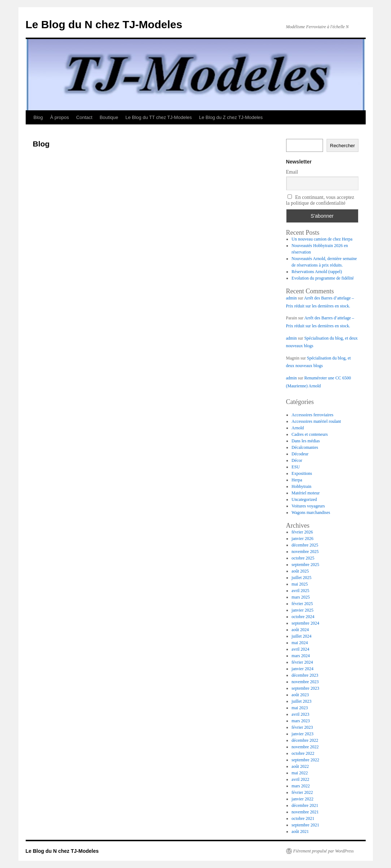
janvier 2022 (302, 799)
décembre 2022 (305, 740)
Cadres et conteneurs (310, 434)
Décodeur (300, 454)
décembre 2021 (305, 805)
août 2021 (300, 831)
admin (292, 298)
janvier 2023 (302, 734)
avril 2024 (300, 649)
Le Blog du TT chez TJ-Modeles (159, 117)
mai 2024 (300, 643)
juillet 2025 (301, 578)
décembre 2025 (305, 545)
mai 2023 (300, 708)
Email (292, 172)
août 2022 (300, 766)
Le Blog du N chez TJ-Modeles (104, 24)
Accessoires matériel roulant (316, 421)
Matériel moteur (306, 493)
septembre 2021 (305, 825)
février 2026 (302, 532)
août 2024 (300, 630)
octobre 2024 (303, 617)
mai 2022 (300, 773)
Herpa (297, 480)
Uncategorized (304, 499)
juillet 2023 (301, 701)
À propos (60, 117)
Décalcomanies (305, 447)
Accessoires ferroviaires (313, 415)
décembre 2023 (305, 675)
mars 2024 (301, 656)
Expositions (302, 473)
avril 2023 (300, 714)
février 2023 (302, 727)
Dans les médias (306, 441)
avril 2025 (300, 591)
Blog (38, 117)
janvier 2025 (302, 610)
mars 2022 (301, 786)
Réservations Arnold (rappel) (317, 272)
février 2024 (302, 662)
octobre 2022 (303, 753)
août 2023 (300, 695)
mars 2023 (301, 721)
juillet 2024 (301, 636)
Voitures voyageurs (308, 506)
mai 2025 (300, 584)
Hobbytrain (301, 486)
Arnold (298, 428)
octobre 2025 (303, 558)
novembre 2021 (305, 812)
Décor (297, 460)
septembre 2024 (305, 623)
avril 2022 (300, 779)
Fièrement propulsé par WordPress (324, 851)
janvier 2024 (302, 669)
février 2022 (302, 792)
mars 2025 (301, 597)
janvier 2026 (302, 539)
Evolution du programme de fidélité (323, 278)
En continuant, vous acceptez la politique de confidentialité (320, 200)
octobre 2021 (303, 818)
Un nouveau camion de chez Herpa (322, 239)
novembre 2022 (305, 747)
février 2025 (302, 604)
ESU (296, 467)
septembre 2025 (305, 565)
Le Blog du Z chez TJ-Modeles (231, 117)
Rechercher (342, 146)
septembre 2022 (305, 760)
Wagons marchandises (311, 512)
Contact (84, 117)
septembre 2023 (305, 688)
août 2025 (300, 571)
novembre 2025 (305, 552)
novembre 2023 (305, 682)
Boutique (109, 117)
